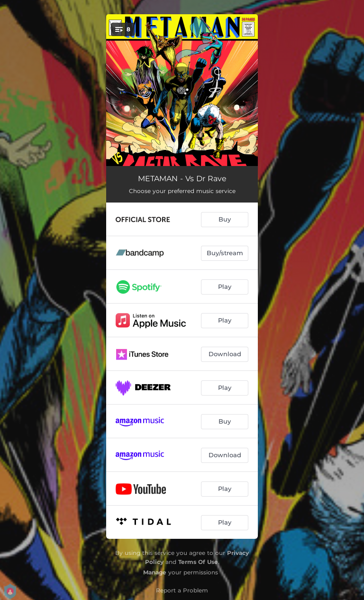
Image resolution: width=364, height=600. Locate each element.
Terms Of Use (198, 562)
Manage (155, 572)
